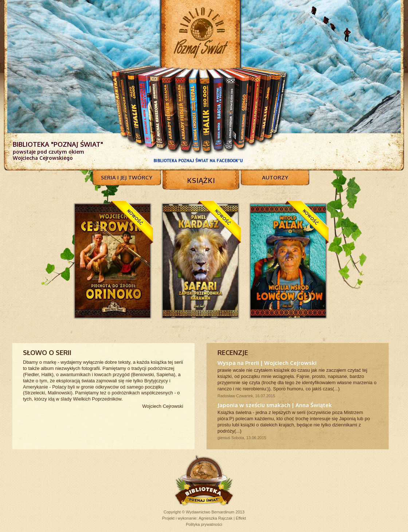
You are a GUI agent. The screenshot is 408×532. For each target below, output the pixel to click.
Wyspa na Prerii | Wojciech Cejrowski (267, 363)
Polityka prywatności (204, 524)
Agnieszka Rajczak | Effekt (222, 518)
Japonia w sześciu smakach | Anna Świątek (275, 405)
